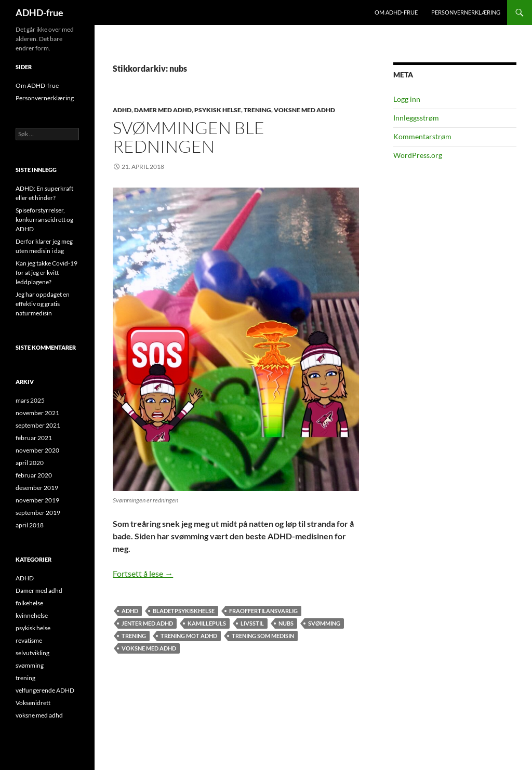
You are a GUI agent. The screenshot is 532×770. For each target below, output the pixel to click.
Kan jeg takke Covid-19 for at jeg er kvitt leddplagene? (46, 273)
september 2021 (38, 425)
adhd (130, 611)
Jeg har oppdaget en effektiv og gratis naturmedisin (43, 304)
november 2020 (37, 450)
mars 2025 (30, 400)
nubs (286, 623)
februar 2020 (34, 475)
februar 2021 (34, 438)
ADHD (122, 110)
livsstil (252, 623)
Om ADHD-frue (396, 12)
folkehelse (29, 603)
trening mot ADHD (189, 636)
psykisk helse (218, 110)
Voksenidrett (33, 703)
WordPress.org (418, 155)
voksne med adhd (304, 110)
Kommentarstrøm (422, 136)
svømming (324, 623)
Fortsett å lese (143, 573)
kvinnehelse (32, 615)
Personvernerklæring (466, 12)
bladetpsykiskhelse (184, 611)
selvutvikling (32, 653)
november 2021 (37, 413)
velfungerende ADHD (45, 690)
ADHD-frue (39, 12)
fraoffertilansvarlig (263, 611)
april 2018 (30, 525)
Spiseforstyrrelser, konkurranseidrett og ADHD (44, 220)
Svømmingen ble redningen (189, 137)
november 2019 (37, 500)
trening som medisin (263, 636)
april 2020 (30, 463)
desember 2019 (37, 488)
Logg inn (407, 99)
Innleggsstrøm (416, 118)
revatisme (29, 640)
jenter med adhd (147, 623)
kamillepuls (207, 623)
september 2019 (38, 513)
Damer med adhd (163, 110)
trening (257, 110)
